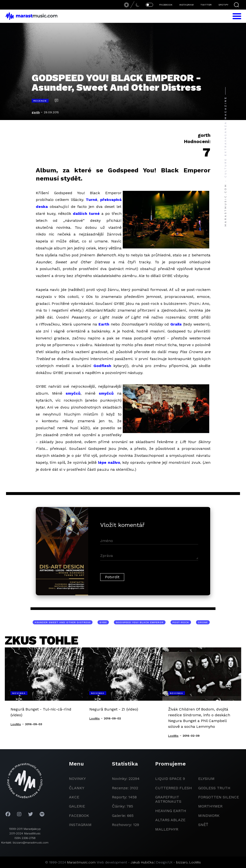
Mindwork (209, 816)
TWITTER (206, 5)
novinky (77, 779)
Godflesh (102, 366)
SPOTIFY (223, 5)
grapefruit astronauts (168, 799)
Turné (92, 200)
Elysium (206, 779)
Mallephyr (167, 829)
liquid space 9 (170, 779)
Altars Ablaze (170, 820)
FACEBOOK (166, 5)
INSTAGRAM (186, 5)
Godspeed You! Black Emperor (140, 622)
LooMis (195, 862)
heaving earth (171, 811)
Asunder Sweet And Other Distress (63, 622)
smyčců (73, 393)
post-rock (181, 622)
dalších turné (86, 214)
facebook (79, 816)
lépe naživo (109, 462)
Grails (176, 324)
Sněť (203, 825)
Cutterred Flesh (174, 788)
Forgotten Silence (219, 797)
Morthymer (210, 806)
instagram (80, 825)
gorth (36, 112)
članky (77, 788)
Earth (104, 324)
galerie (77, 806)
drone (203, 622)
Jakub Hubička (142, 862)
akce (74, 797)
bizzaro (182, 862)
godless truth (214, 788)
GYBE (103, 622)
